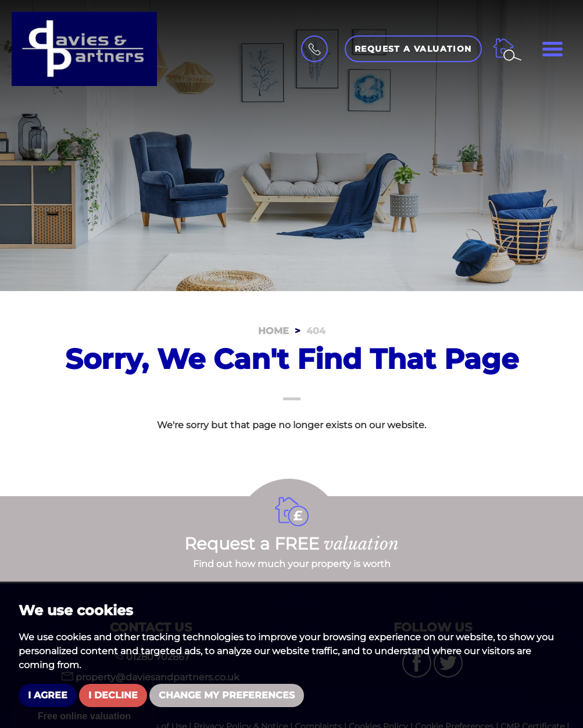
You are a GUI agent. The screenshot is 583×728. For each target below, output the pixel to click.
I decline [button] (113, 695)
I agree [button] (48, 695)
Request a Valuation (413, 49)
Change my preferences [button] (227, 695)
